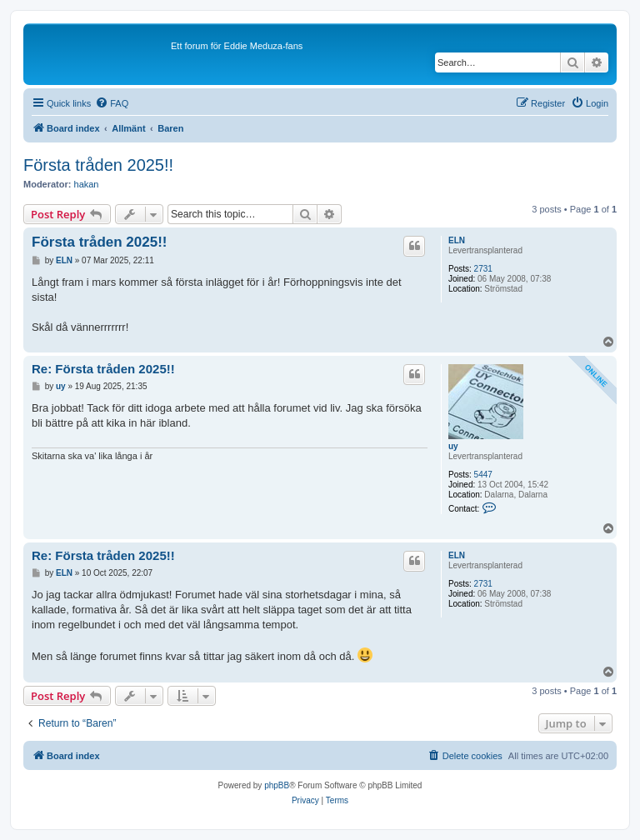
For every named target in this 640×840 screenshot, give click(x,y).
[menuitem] (112, 103)
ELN (457, 240)
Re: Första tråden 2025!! (103, 369)
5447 (483, 475)
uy (453, 446)
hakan (87, 184)
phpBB (277, 785)
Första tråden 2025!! (98, 165)
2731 (483, 269)
